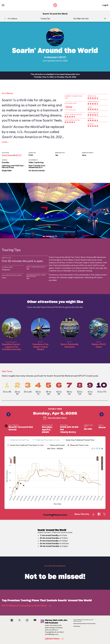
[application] (55, 477)
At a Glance (12, 19)
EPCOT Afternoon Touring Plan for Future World (26, 606)
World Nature (8, 155)
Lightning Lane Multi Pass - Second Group (13, 166)
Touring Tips (45, 19)
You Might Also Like (81, 19)
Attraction (52, 57)
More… (5, 142)
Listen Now (55, 639)
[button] (105, 18)
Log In (105, 5)
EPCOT (63, 57)
